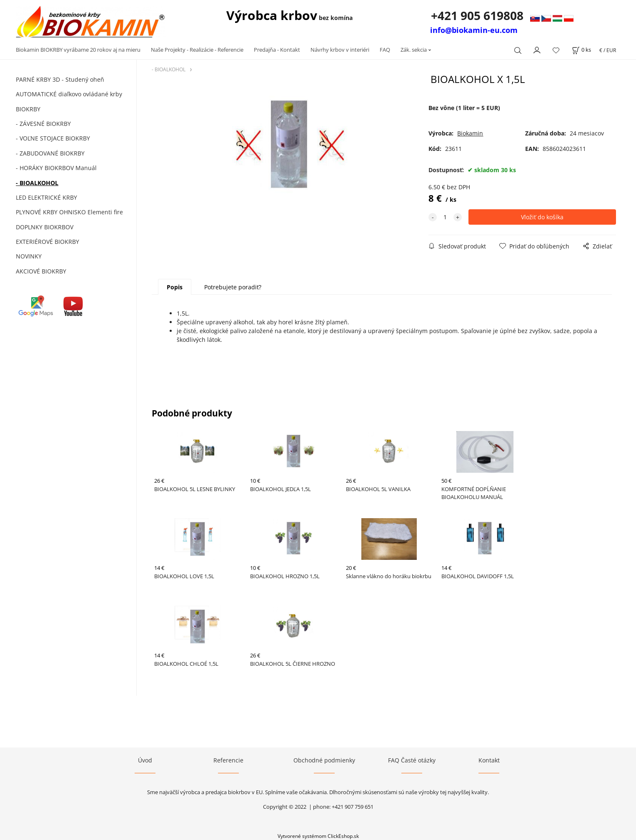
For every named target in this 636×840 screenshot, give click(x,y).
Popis (175, 287)
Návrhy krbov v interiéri (340, 50)
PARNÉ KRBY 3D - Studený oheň (60, 79)
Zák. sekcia (414, 50)
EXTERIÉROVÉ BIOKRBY (48, 242)
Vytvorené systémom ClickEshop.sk (318, 836)
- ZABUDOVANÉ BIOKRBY (50, 153)
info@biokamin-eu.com (474, 30)
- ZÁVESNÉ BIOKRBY (43, 124)
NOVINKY (29, 256)
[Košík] (581, 50)
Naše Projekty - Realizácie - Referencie (197, 50)
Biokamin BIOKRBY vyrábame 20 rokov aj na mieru (78, 50)
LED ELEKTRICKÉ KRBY (46, 197)
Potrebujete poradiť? (233, 287)
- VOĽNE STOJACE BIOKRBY (53, 138)
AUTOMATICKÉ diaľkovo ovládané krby (69, 94)
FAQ (385, 50)
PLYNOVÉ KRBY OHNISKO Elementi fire (69, 212)
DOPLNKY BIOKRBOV (45, 227)
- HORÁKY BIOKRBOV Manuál (56, 168)
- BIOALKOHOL (37, 183)
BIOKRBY (28, 109)
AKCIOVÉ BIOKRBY (41, 271)
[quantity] (445, 217)
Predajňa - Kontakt (277, 50)
